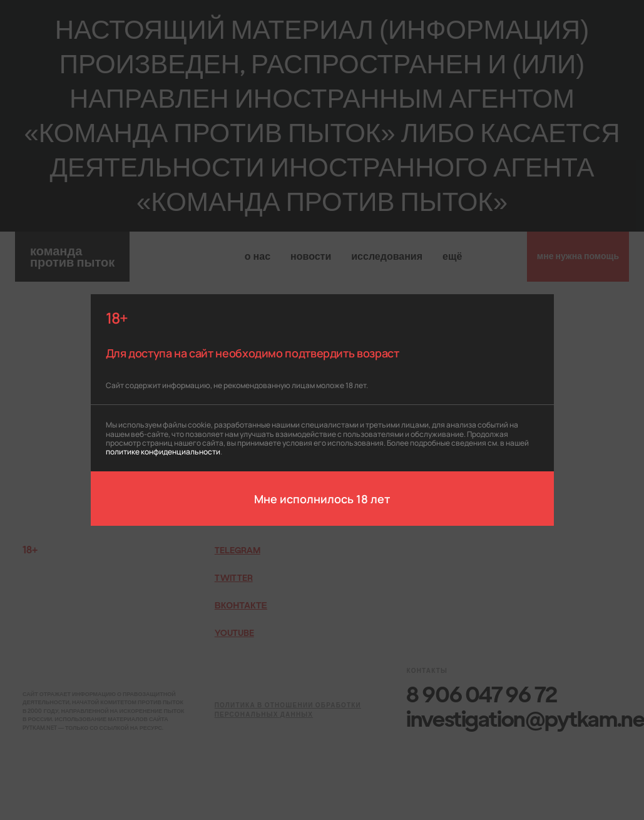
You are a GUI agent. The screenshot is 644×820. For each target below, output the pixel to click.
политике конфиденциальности (163, 451)
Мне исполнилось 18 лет (322, 498)
